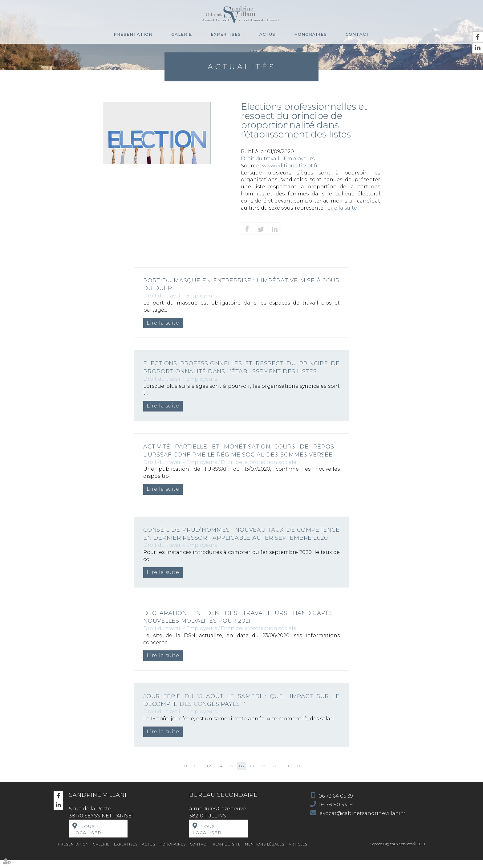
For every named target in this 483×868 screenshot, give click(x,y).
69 (274, 774)
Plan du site (227, 852)
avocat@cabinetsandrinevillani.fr (362, 821)
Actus (267, 34)
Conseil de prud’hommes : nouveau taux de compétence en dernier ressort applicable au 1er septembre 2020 (241, 538)
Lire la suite (342, 208)
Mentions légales (265, 852)
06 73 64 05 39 (336, 804)
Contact (357, 34)
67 (252, 774)
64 (220, 774)
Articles (298, 852)
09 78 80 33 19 (336, 813)
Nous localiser (87, 837)
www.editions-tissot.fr (290, 166)
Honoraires (310, 34)
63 (209, 774)
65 (231, 774)
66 (241, 774)
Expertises (226, 34)
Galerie (182, 34)
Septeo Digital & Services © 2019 (398, 852)
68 (263, 774)
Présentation (133, 34)
